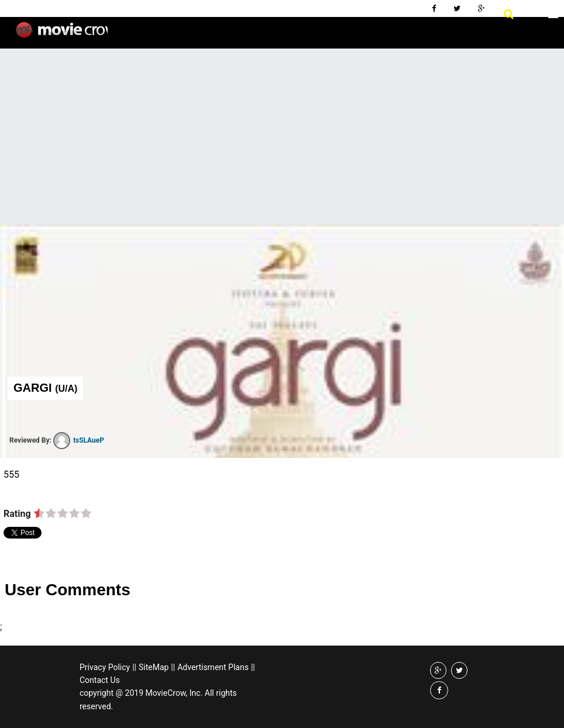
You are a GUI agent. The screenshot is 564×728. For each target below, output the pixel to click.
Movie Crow (62, 34)
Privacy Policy (105, 667)
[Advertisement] (282, 136)
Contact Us (100, 680)
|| (134, 667)
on (39, 514)
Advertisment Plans (213, 667)
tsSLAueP (79, 440)
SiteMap (154, 667)
